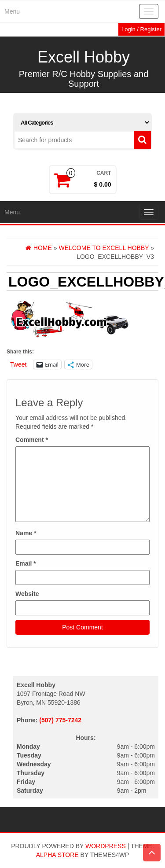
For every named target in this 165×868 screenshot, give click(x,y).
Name (26, 533)
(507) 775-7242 (60, 720)
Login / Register (141, 29)
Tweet (18, 364)
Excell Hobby (84, 57)
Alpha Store (57, 855)
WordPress (106, 846)
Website (27, 594)
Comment (32, 440)
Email (26, 563)
